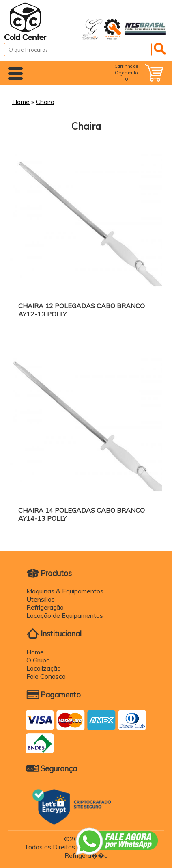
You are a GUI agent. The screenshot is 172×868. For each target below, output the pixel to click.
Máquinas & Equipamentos (65, 591)
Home (21, 102)
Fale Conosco (46, 676)
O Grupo (38, 660)
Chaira (45, 102)
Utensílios (41, 599)
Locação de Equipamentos (65, 615)
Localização (44, 668)
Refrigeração (45, 607)
